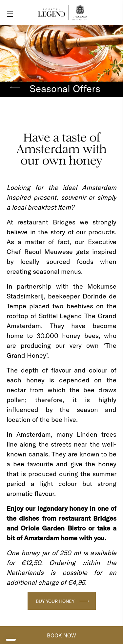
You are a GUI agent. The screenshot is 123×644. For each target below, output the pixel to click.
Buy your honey (55, 601)
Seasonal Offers (65, 89)
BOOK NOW (61, 635)
